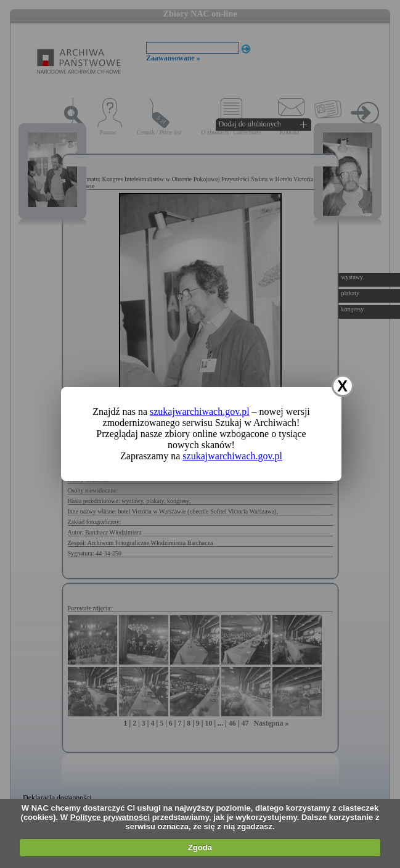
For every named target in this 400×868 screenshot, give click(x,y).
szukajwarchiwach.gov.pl (200, 411)
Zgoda (200, 847)
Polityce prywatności (110, 817)
